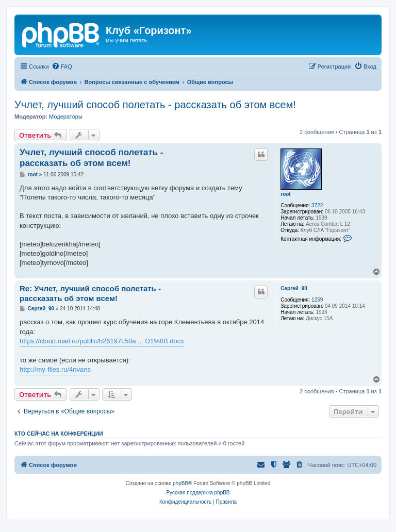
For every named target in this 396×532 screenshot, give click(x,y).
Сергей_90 (294, 288)
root (285, 194)
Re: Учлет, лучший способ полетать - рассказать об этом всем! (90, 293)
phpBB (180, 483)
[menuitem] (62, 66)
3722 (317, 205)
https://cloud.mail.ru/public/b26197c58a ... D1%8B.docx (102, 341)
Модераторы (66, 117)
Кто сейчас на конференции (59, 434)
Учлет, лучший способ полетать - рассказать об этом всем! (155, 105)
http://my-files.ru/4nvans (55, 369)
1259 (317, 300)
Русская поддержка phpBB (198, 493)
